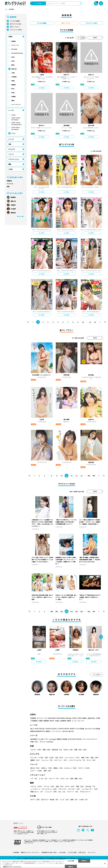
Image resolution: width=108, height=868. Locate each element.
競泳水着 (57, 750)
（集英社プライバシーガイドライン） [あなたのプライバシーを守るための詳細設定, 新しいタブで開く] (12, 867)
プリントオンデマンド (90, 739)
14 (82, 476)
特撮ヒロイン (37, 792)
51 (90, 322)
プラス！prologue (50, 739)
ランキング (10, 184)
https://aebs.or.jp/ (29, 843)
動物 (75, 800)
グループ (54, 779)
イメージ (11, 154)
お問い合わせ (82, 852)
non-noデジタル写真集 (92, 729)
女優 (60, 786)
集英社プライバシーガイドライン (30, 852)
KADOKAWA (14, 49)
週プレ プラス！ (15, 27)
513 (77, 611)
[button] (101, 637)
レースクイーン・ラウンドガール (44, 789)
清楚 (48, 771)
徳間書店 (13, 85)
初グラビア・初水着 (50, 800)
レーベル (11, 110)
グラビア (13, 133)
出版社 (10, 37)
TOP (6, 9)
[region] (54, 864)
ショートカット (73, 758)
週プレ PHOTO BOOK (38, 729)
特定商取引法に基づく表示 (49, 852)
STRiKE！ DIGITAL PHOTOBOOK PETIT (16, 124)
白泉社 (13, 93)
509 (57, 611)
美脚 (86, 758)
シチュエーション (14, 159)
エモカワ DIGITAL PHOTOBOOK (16, 128)
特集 (8, 187)
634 (89, 611)
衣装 (10, 144)
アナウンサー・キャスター (69, 789)
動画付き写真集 (62, 739)
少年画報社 (14, 77)
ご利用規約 (16, 852)
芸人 (62, 792)
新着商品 (9, 181)
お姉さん (47, 768)
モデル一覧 (20, 216)
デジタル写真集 (15, 21)
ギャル (92, 760)
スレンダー (37, 758)
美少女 (35, 768)
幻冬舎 (13, 61)
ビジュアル (12, 149)
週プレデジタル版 (16, 24)
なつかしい (71, 768)
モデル (70, 786)
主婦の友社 (14, 69)
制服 (47, 750)
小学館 (13, 73)
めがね (69, 750)
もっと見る (97, 675)
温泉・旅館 (77, 779)
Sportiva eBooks (68, 731)
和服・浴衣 (81, 750)
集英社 (13, 65)
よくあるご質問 (72, 852)
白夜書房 (13, 97)
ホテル (65, 779)
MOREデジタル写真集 (77, 729)
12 (72, 476)
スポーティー (61, 760)
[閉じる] (105, 863)
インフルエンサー (90, 789)
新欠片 (13, 89)
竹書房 (13, 81)
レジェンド (51, 792)
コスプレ (36, 750)
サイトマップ (92, 852)
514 (82, 611)
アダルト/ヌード (85, 792)
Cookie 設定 (62, 852)
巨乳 (50, 758)
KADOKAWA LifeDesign (17, 53)
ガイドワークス (15, 45)
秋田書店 (13, 41)
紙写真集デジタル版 (37, 739)
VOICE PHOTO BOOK (75, 739)
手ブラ (35, 800)
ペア (34, 779)
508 (52, 611)
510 (62, 611)
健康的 (35, 760)
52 (95, 322)
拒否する (84, 861)
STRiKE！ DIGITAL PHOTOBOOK (16, 119)
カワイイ (84, 768)
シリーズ (11, 139)
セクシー (37, 771)
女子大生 (91, 786)
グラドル (37, 786)
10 (83, 322)
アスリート (73, 792)
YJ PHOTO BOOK (51, 729)
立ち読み (42, 88)
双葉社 (13, 101)
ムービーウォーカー (16, 104)
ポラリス (43, 742)
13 (77, 476)
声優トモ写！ (35, 742)
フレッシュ (47, 760)
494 (89, 476)
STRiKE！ (14, 115)
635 (94, 611)
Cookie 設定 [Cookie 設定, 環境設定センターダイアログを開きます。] (71, 861)
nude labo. (50, 742)
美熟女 (59, 768)
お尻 (60, 758)
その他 (10, 169)
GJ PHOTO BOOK (63, 729)
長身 (95, 758)
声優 (80, 786)
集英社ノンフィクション (54, 731)
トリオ (44, 779)
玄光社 (13, 57)
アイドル (49, 786)
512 (72, 611)
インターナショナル (77, 760)
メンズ (65, 800)
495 (94, 476)
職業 (10, 164)
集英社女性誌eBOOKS (38, 731)
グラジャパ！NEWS (16, 30)
